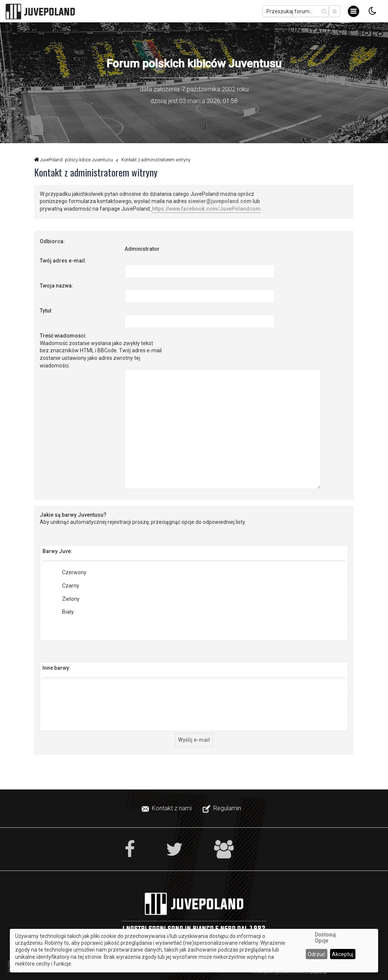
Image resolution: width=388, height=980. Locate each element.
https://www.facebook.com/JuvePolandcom (206, 209)
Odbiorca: (52, 241)
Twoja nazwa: (56, 286)
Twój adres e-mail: (63, 261)
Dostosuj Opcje (325, 938)
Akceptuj (343, 954)
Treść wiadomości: (63, 336)
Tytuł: (46, 311)
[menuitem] (167, 808)
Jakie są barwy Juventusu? (73, 515)
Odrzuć (316, 954)
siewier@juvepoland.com (220, 201)
